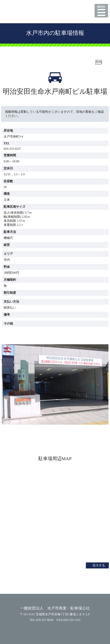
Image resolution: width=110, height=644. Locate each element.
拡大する (99, 565)
